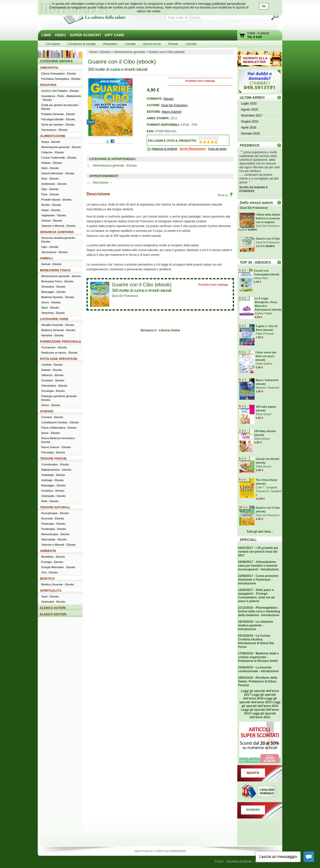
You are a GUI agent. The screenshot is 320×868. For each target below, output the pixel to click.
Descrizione (101, 183)
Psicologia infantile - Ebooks (58, 119)
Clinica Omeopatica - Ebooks (59, 74)
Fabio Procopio (265, 334)
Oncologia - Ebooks (53, 391)
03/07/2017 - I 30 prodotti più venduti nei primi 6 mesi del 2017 (258, 552)
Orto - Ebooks (50, 572)
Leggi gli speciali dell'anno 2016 (259, 697)
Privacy (219, 861)
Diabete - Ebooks (52, 163)
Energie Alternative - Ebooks (58, 567)
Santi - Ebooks (50, 596)
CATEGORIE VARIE (54, 319)
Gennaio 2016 (250, 134)
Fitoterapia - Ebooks (53, 524)
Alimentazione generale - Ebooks (115, 166)
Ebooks (168, 99)
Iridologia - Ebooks (52, 480)
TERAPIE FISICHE (53, 459)
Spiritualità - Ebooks (53, 602)
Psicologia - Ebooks (53, 452)
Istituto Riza (261, 278)
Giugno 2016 (250, 122)
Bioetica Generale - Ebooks (58, 584)
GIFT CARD (114, 35)
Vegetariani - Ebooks (54, 215)
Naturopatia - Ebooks (54, 539)
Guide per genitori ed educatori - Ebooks (61, 107)
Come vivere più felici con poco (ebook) (266, 356)
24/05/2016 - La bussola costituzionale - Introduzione (258, 669)
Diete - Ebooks (50, 168)
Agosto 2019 (249, 110)
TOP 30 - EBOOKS (255, 262)
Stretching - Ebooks (53, 313)
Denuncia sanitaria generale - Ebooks (59, 240)
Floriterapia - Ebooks (54, 529)
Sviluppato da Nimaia (239, 861)
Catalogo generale (260, 792)
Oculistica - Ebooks (53, 380)
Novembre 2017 (252, 116)
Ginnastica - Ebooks (53, 287)
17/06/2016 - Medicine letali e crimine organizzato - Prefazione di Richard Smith (258, 657)
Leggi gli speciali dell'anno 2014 (261, 704)
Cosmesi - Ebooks (52, 417)
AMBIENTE (48, 551)
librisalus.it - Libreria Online (160, 330)
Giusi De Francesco (174, 105)
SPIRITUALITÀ (51, 591)
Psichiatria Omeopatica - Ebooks (61, 79)
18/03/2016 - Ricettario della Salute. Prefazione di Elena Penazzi (258, 681)
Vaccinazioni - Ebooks (54, 130)
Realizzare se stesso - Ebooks (59, 353)
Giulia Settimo (264, 364)
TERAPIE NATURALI (55, 507)
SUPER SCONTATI (85, 35)
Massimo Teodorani (267, 388)
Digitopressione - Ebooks (56, 470)
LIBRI (46, 35)
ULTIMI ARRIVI (252, 98)
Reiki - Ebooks (50, 501)
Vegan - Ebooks (51, 210)
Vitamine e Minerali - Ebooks (58, 226)
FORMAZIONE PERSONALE (61, 342)
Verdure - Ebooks (52, 221)
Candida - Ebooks (52, 365)
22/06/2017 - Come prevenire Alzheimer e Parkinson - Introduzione (258, 580)
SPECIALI (248, 540)
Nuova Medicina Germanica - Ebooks (59, 440)
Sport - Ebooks (50, 308)
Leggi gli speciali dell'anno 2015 (258, 700)
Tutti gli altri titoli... (260, 532)
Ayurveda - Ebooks (53, 518)
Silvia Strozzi (263, 414)
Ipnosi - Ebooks (50, 433)
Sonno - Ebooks (51, 302)
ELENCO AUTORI (53, 608)
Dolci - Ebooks (50, 179)
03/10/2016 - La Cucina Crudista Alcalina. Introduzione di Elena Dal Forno (256, 641)
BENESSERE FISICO (55, 270)
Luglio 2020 (249, 104)
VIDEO (60, 35)
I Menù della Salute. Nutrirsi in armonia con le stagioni (268, 218)
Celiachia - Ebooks (52, 152)
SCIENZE (47, 411)
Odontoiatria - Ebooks (54, 386)
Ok (264, 6)
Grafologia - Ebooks (53, 475)
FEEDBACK (250, 145)
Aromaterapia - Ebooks (55, 513)
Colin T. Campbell (266, 487)
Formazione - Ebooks (54, 347)
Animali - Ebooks (51, 264)
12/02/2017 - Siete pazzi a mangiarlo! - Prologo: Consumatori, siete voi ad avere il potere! (256, 596)
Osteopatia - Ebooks (53, 496)
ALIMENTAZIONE (53, 136)
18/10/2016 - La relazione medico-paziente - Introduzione (255, 625)
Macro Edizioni (172, 112)
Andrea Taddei (263, 313)
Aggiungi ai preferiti (164, 149)
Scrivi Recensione (193, 149)
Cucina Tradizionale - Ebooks (59, 158)
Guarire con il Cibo (268, 239)
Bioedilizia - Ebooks (53, 557)
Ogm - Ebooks (50, 189)
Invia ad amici (217, 149)
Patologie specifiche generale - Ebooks (60, 398)
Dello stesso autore (256, 203)
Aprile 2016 (249, 128)
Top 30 (279, 262)
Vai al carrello (242, 36)
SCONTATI (253, 810)
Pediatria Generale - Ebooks (58, 114)
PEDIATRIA (48, 85)
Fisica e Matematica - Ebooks (59, 428)
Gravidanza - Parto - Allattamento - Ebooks (61, 98)
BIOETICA (47, 579)
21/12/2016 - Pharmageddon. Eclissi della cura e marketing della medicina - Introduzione (259, 611)
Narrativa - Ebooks (52, 335)
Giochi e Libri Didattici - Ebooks (60, 91)
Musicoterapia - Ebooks (55, 534)
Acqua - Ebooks (51, 142)
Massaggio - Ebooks (53, 292)
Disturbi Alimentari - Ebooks (58, 173)
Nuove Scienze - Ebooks (56, 447)
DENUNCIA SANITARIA (57, 232)
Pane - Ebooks (50, 194)
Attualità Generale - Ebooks (58, 325)
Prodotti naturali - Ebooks (56, 200)
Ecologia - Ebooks (52, 562)
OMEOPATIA (49, 68)
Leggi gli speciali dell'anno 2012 (262, 715)
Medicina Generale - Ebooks (58, 330)
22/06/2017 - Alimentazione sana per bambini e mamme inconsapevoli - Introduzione (258, 566)
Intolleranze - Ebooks (54, 184)
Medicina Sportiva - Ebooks (58, 297)
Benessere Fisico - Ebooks (57, 281)
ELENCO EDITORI (53, 614)
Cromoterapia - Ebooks (55, 464)
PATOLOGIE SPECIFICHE (59, 359)
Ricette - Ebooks (51, 205)
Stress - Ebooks (51, 405)
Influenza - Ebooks (52, 375)
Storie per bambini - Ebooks (58, 125)
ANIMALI (46, 258)
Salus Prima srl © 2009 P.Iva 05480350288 (160, 851)
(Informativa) (154, 8)
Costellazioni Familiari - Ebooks (60, 422)
